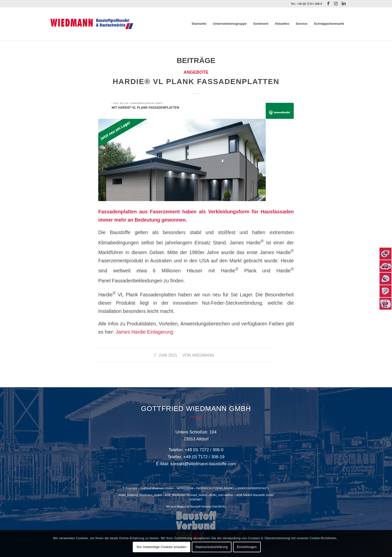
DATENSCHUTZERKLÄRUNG (215, 488)
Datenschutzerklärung (212, 547)
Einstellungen (247, 547)
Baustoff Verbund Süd (204, 506)
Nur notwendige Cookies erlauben (162, 547)
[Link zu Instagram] (336, 4)
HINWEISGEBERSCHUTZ (253, 488)
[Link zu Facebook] (328, 4)
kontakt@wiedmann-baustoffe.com (203, 464)
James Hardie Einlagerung (144, 332)
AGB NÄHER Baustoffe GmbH (255, 495)
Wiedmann (203, 355)
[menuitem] (199, 24)
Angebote (196, 72)
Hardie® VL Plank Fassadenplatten (196, 81)
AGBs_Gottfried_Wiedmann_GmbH (140, 495)
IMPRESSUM (185, 488)
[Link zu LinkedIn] (343, 4)
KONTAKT (196, 499)
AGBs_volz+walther (221, 495)
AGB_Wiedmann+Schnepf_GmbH (186, 495)
